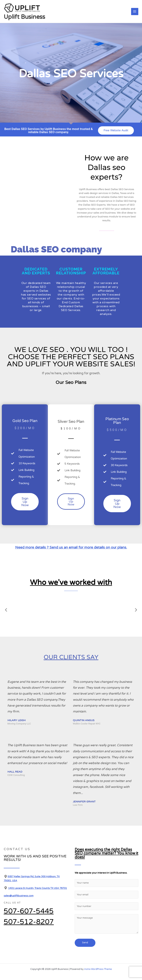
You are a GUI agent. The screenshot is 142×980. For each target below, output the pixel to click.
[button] (6, 610)
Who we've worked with (71, 582)
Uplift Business (24, 17)
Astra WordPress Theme (98, 963)
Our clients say (71, 657)
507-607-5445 (29, 911)
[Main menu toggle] (135, 12)
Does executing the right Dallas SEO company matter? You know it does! (100, 851)
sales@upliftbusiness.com (19, 896)
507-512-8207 (29, 922)
